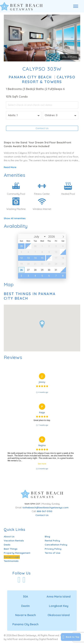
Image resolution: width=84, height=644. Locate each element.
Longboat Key (59, 606)
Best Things (11, 549)
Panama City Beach (30, 77)
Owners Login (12, 557)
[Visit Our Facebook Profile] (19, 580)
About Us (9, 537)
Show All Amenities (15, 218)
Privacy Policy (53, 549)
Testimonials (11, 561)
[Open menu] (76, 6)
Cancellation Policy (56, 545)
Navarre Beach (26, 615)
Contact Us (42, 128)
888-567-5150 (45, 511)
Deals (7, 545)
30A (26, 597)
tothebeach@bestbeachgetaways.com (45, 508)
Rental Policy (52, 541)
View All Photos (69, 57)
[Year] (51, 237)
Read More (10, 167)
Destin (25, 606)
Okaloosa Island (59, 615)
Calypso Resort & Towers (49, 79)
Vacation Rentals (14, 541)
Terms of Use (53, 553)
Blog (47, 537)
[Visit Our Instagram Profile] (24, 580)
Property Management (17, 553)
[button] (42, 324)
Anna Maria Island (59, 597)
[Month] (37, 237)
